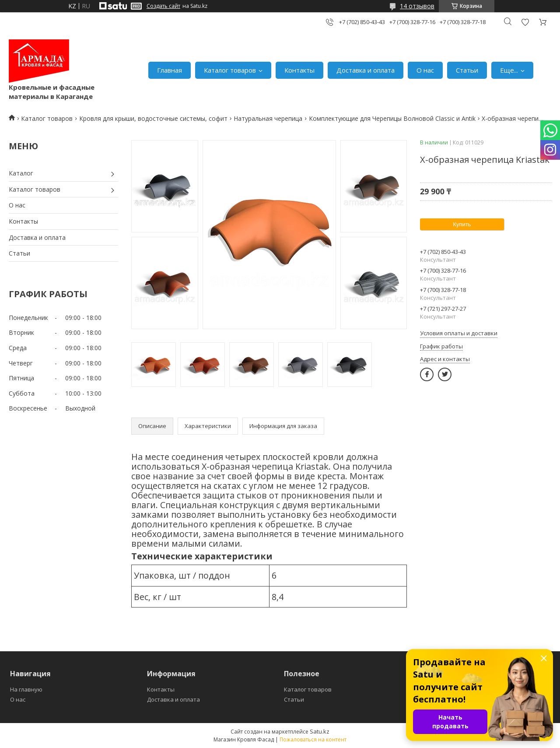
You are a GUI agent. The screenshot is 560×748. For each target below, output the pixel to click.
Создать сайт (163, 6)
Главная (170, 70)
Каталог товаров (230, 70)
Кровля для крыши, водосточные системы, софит (153, 118)
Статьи (467, 70)
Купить (462, 224)
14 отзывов (417, 6)
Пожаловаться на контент (313, 739)
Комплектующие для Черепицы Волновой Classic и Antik (392, 118)
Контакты (299, 70)
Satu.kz (320, 731)
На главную (26, 689)
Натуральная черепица (268, 118)
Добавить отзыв (525, 22)
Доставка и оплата (366, 70)
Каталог (21, 173)
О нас (425, 70)
